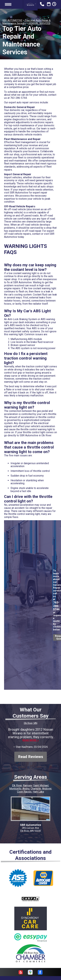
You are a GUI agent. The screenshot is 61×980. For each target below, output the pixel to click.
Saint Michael (41, 785)
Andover (47, 789)
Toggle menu (8, 4)
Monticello (15, 789)
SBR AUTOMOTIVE (12, 20)
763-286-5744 (19, 98)
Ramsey (27, 785)
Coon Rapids (24, 792)
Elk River (17, 785)
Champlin (36, 789)
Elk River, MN (31, 723)
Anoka (26, 789)
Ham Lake (38, 792)
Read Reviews (31, 757)
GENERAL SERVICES (39, 23)
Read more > (30, 740)
